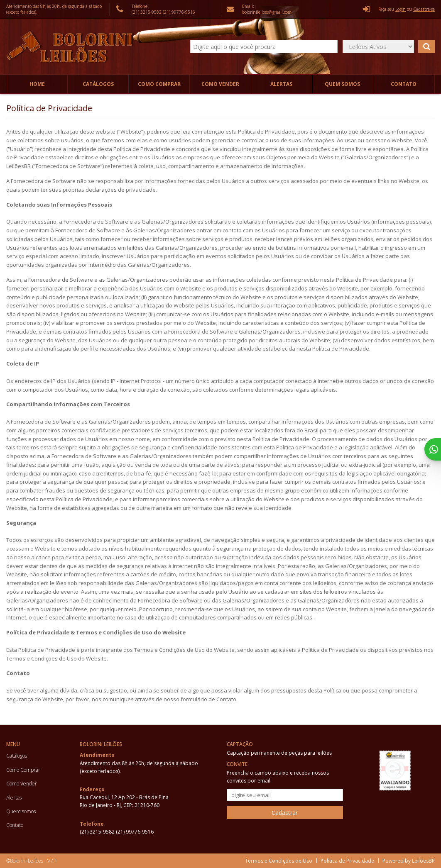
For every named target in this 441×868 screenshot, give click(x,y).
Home (37, 84)
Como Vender (220, 84)
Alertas (281, 84)
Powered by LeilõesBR (409, 861)
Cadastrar (285, 813)
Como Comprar (159, 84)
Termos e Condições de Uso (279, 861)
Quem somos (342, 84)
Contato (404, 84)
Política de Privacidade (347, 861)
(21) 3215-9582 (147, 12)
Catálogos (98, 84)
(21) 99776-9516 (179, 12)
